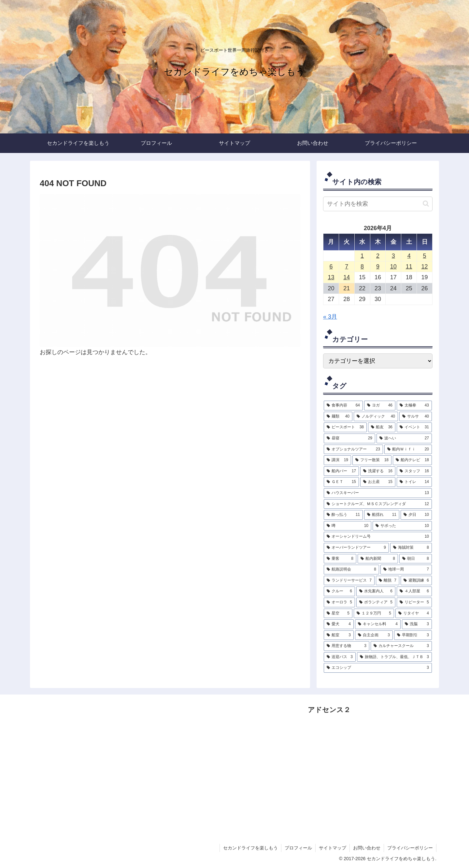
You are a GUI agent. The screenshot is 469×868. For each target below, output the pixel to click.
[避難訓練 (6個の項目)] (416, 581)
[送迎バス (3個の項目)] (340, 657)
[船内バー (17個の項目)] (341, 471)
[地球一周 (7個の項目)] (406, 570)
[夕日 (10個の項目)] (416, 515)
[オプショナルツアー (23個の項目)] (353, 449)
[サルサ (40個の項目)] (416, 417)
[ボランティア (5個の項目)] (376, 602)
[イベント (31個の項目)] (414, 427)
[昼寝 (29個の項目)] (349, 438)
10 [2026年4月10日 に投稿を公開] (393, 267)
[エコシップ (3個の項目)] (378, 668)
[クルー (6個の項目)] (339, 591)
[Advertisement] (357, 778)
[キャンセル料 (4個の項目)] (378, 624)
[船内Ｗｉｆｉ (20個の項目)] (408, 449)
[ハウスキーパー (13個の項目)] (378, 493)
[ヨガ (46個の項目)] (380, 406)
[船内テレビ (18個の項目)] (412, 460)
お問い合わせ (367, 848)
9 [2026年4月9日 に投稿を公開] (378, 267)
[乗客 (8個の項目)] (340, 559)
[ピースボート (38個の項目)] (345, 427)
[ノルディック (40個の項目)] (376, 417)
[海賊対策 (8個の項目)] (411, 548)
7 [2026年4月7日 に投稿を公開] (347, 267)
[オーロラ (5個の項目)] (339, 602)
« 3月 (330, 317)
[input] (378, 204)
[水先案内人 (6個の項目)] (376, 591)
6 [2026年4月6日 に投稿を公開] (331, 267)
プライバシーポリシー (410, 848)
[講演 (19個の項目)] (337, 460)
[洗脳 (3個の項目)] (417, 624)
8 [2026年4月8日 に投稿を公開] (362, 267)
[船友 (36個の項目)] (382, 427)
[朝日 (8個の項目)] (416, 559)
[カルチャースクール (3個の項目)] (401, 646)
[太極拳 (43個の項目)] (414, 406)
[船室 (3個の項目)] (339, 635)
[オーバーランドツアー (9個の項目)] (356, 548)
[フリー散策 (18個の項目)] (372, 460)
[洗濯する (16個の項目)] (378, 471)
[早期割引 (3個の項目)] (413, 635)
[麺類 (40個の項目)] (338, 417)
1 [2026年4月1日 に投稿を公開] (362, 256)
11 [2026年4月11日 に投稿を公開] (409, 267)
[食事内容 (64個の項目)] (343, 406)
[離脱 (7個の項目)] (388, 581)
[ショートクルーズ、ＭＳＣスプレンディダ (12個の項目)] (378, 504)
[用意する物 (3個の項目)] (347, 646)
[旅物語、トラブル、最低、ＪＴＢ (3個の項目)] (394, 657)
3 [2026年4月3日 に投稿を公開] (393, 256)
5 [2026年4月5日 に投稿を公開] (425, 256)
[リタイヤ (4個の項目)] (414, 613)
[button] (426, 204)
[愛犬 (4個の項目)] (339, 624)
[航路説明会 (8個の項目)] (351, 570)
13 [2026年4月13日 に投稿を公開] (331, 277)
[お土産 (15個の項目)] (378, 482)
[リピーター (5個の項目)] (414, 602)
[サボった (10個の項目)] (402, 526)
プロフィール (298, 848)
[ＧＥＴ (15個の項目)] (341, 482)
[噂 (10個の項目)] (348, 526)
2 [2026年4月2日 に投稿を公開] (378, 256)
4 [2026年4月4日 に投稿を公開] (409, 256)
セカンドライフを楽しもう (250, 848)
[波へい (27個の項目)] (404, 438)
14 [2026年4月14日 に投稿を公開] (347, 277)
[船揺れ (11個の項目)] (382, 515)
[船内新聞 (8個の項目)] (378, 559)
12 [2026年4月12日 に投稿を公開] (425, 267)
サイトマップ (333, 848)
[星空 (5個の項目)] (338, 613)
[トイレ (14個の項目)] (414, 482)
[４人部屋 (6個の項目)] (414, 591)
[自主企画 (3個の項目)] (374, 635)
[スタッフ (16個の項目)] (414, 471)
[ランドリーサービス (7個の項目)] (349, 581)
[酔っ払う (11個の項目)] (343, 515)
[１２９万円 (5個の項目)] (374, 613)
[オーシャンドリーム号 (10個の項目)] (378, 537)
